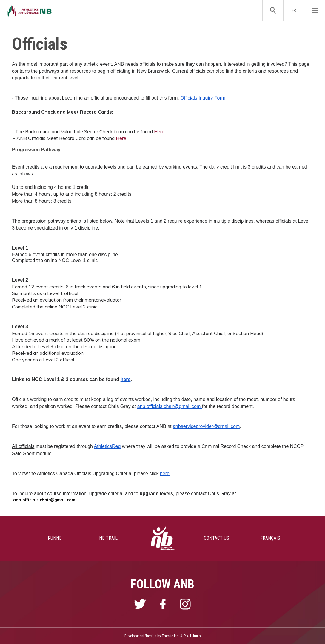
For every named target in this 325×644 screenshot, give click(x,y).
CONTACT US (217, 538)
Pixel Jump (192, 636)
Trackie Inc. (171, 636)
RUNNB (55, 538)
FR (294, 10)
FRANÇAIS (270, 538)
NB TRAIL (108, 538)
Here (159, 131)
